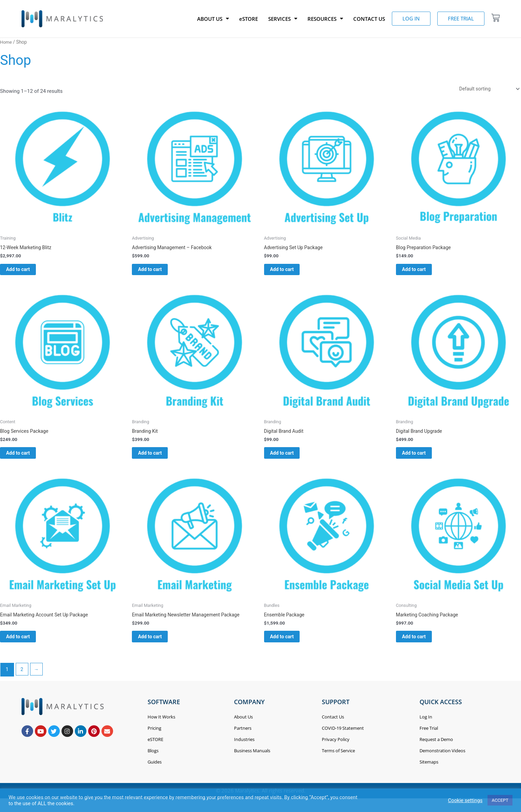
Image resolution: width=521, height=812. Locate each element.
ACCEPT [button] (500, 800)
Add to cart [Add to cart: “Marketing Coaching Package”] (422, 646)
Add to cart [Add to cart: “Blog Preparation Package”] (422, 272)
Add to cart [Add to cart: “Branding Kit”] (158, 459)
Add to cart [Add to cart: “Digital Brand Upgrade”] (422, 459)
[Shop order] (486, 89)
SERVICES (283, 19)
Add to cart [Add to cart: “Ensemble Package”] (291, 646)
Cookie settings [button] (465, 800)
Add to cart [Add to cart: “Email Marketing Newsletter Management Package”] (158, 646)
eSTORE (249, 19)
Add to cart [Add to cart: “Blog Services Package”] (26, 459)
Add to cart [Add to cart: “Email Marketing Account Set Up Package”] (26, 646)
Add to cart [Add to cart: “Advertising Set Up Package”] (291, 272)
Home (6, 42)
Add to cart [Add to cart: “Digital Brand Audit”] (291, 459)
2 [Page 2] (22, 680)
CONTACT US (369, 19)
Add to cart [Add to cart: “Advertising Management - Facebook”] (158, 272)
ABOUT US (213, 19)
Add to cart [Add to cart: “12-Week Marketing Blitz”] (26, 272)
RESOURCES (325, 19)
